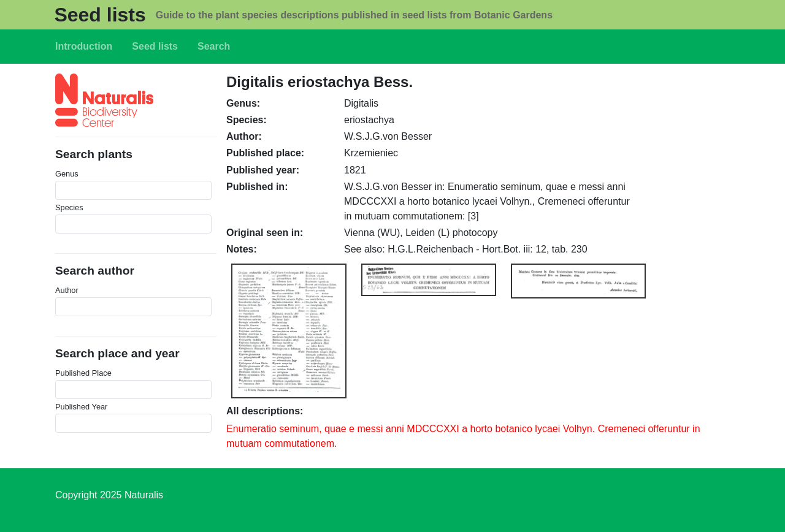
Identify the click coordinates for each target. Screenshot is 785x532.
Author (67, 290)
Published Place (83, 373)
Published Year (81, 407)
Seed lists (100, 15)
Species (69, 207)
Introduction (84, 46)
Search (214, 46)
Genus (67, 174)
